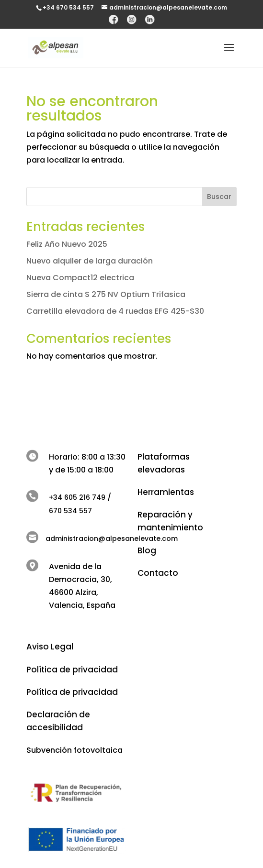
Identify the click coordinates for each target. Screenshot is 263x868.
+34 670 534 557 (68, 7)
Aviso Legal (50, 647)
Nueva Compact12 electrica (80, 278)
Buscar (219, 197)
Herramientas (166, 492)
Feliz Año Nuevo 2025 (67, 244)
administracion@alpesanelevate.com (112, 538)
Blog (147, 550)
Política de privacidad (72, 670)
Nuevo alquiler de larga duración (90, 261)
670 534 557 (70, 511)
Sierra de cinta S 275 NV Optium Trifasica (106, 294)
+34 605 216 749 (77, 497)
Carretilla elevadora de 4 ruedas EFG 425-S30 (115, 311)
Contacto (158, 573)
